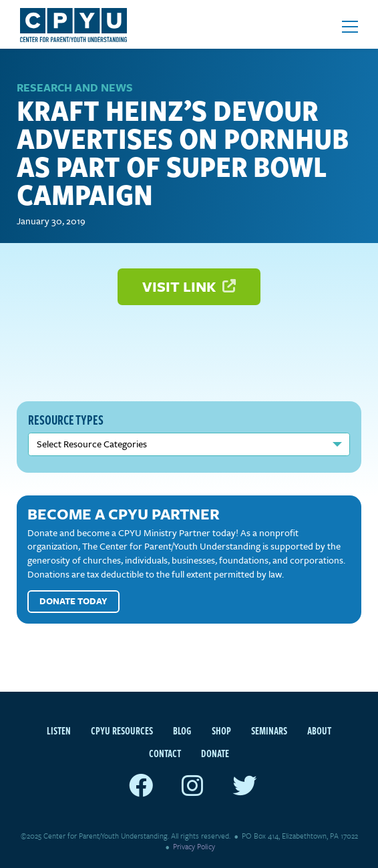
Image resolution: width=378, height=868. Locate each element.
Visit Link (189, 286)
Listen (59, 730)
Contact (165, 753)
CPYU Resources (122, 730)
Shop (221, 730)
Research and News (75, 87)
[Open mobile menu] (350, 27)
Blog (182, 730)
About (319, 730)
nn (189, 444)
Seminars (269, 730)
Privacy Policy (194, 846)
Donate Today (73, 601)
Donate (215, 753)
